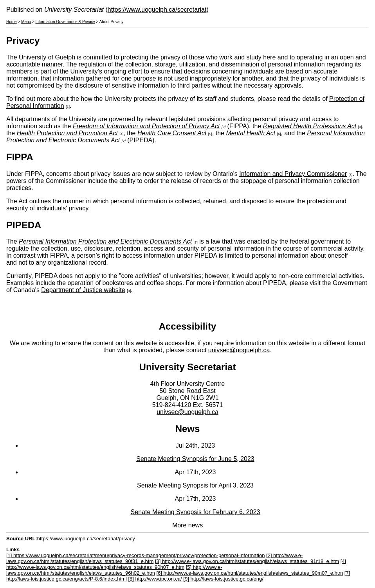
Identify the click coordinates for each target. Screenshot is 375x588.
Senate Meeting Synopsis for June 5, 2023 (195, 459)
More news (187, 525)
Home (12, 22)
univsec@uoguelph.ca (239, 350)
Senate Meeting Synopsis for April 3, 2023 (195, 485)
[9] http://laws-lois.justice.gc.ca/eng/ (223, 579)
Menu (26, 22)
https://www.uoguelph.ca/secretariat (157, 10)
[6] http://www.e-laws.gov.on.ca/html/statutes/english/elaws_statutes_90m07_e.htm (250, 573)
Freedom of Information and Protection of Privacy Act (146, 126)
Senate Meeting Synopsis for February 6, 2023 (196, 512)
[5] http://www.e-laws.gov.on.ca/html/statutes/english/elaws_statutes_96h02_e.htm (114, 570)
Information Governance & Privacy (65, 22)
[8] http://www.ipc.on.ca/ (155, 579)
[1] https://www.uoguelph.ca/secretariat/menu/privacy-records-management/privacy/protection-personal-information (135, 555)
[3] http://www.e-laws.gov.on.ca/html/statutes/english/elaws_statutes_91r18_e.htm (247, 561)
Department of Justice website (83, 290)
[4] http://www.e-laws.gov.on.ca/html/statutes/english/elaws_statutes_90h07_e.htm (176, 564)
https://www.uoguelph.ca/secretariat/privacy (86, 539)
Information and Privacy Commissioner (293, 174)
